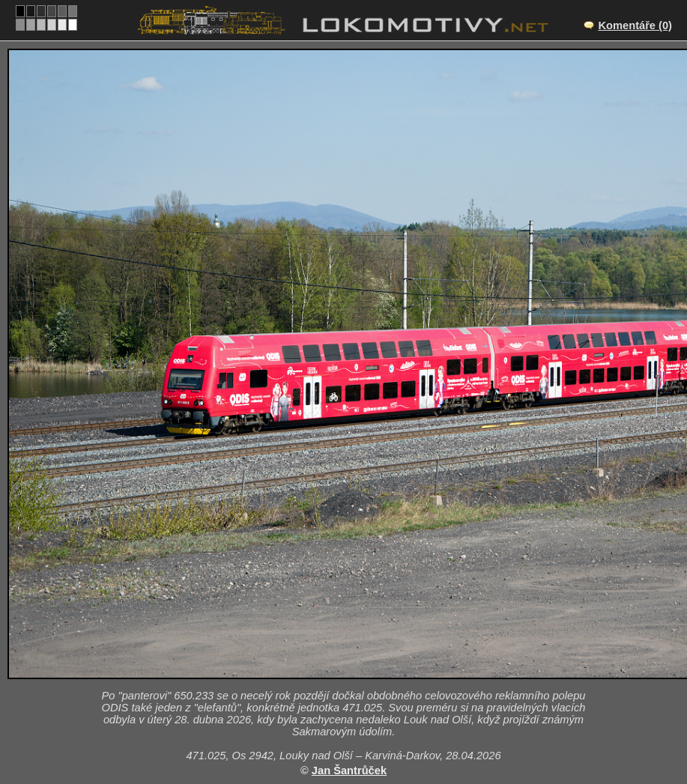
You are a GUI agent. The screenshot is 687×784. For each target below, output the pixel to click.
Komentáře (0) (635, 25)
